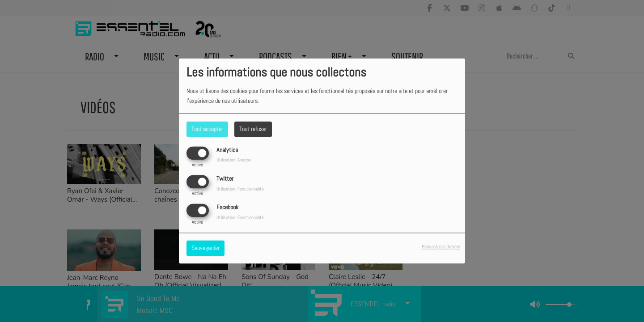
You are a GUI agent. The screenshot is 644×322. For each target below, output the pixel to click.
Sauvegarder (205, 248)
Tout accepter (207, 129)
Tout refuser (253, 129)
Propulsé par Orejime (441, 247)
